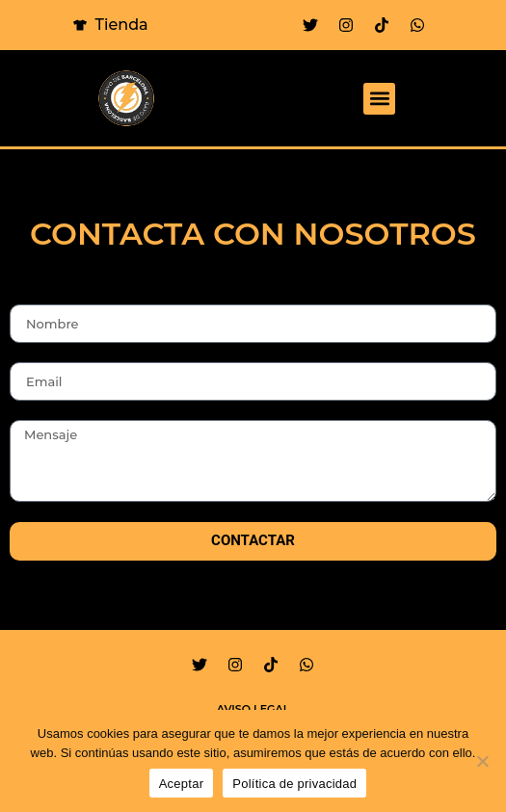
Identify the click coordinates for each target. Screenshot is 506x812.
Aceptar (182, 784)
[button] (379, 99)
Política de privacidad (294, 784)
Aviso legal (253, 709)
